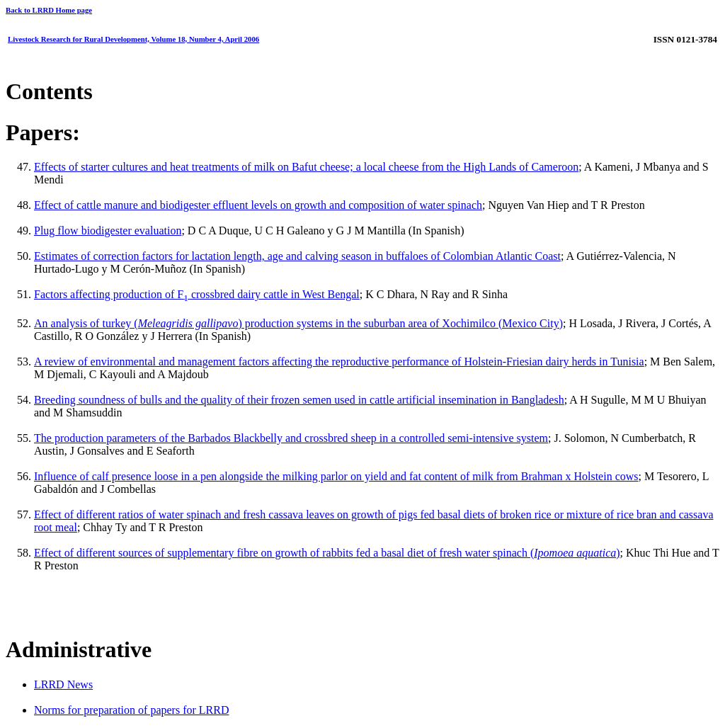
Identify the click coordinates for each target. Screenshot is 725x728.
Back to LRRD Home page (49, 10)
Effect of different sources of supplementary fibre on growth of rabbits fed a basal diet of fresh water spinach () (327, 553)
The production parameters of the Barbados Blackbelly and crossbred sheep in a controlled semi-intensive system (291, 438)
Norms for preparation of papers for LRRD (131, 710)
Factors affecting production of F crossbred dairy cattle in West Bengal (197, 294)
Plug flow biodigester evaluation (108, 231)
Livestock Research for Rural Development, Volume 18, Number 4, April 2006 (133, 39)
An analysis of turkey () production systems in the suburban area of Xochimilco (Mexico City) (298, 323)
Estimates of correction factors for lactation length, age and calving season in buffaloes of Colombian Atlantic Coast (297, 256)
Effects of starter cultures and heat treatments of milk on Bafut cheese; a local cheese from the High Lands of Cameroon (306, 167)
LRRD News (63, 684)
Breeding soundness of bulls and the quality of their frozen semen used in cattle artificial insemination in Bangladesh (299, 400)
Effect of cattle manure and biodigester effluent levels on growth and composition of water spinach (258, 205)
